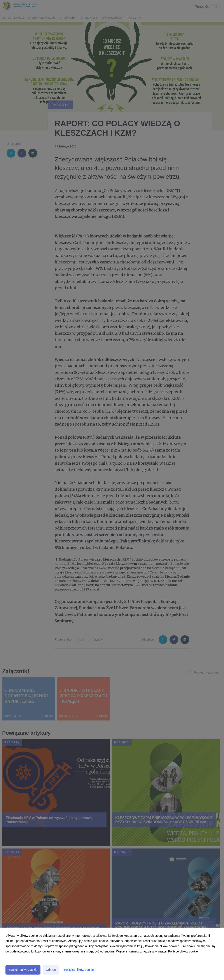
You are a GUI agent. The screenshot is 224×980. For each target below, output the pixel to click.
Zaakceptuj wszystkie (23, 970)
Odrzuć (51, 970)
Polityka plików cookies (80, 970)
